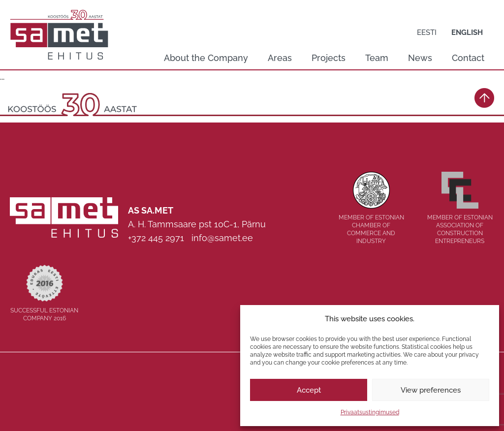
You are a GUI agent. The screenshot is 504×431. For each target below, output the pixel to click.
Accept (309, 390)
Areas (280, 58)
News (420, 58)
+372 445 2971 (156, 238)
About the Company (206, 58)
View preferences (431, 390)
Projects (329, 58)
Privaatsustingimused (370, 412)
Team (377, 58)
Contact (468, 58)
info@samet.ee (222, 238)
